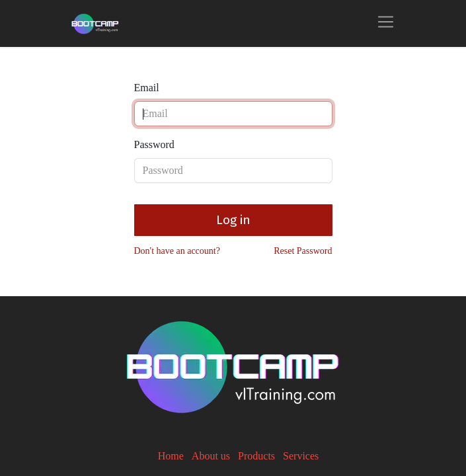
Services (301, 456)
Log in (233, 220)
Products (256, 456)
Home (171, 456)
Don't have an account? (177, 251)
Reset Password (303, 251)
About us (211, 456)
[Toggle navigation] (386, 23)
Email (147, 88)
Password (154, 144)
